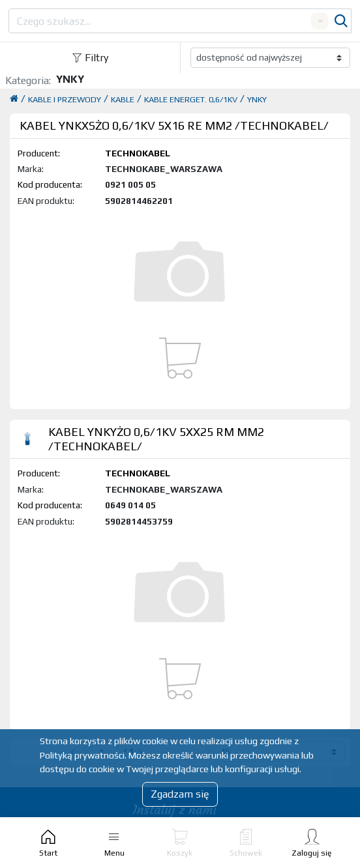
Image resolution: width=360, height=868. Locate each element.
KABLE (123, 99)
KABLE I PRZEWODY (65, 99)
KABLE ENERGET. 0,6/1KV (191, 99)
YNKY (257, 99)
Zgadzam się (180, 794)
